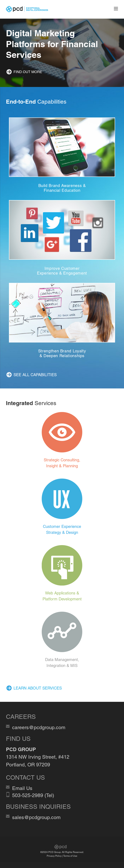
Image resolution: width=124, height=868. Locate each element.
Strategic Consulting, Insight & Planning (62, 463)
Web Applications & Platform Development (62, 596)
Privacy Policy (54, 856)
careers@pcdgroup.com (39, 727)
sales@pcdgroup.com (36, 817)
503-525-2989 (28, 795)
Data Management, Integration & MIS (62, 663)
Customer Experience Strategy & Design (62, 529)
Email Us (22, 788)
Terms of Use (70, 856)
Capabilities (36, 102)
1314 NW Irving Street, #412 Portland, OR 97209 (38, 757)
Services (31, 403)
